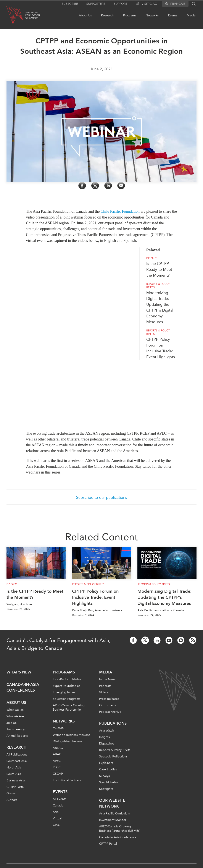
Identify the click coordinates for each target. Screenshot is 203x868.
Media (191, 15)
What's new (19, 672)
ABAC (57, 754)
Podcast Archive (110, 712)
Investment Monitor (113, 820)
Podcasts (105, 686)
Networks (152, 15)
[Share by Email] (121, 186)
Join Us (11, 723)
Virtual (57, 818)
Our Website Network (112, 803)
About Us (85, 15)
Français (178, 4)
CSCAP (58, 774)
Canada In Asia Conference (118, 837)
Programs (130, 15)
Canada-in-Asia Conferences (23, 687)
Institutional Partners (67, 780)
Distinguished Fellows (68, 741)
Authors (12, 800)
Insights (104, 737)
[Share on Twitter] (95, 186)
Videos (104, 692)
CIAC (56, 825)
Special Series (109, 782)
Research (107, 15)
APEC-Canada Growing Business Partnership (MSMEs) (120, 829)
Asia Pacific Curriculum (115, 813)
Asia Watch (107, 731)
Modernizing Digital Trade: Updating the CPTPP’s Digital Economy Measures (164, 597)
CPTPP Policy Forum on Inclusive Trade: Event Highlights (95, 597)
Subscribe (70, 4)
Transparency (16, 729)
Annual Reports (17, 736)
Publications (113, 723)
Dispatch (13, 584)
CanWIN (59, 728)
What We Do (15, 710)
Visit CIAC (146, 4)
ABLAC (58, 748)
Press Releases (109, 699)
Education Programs (67, 699)
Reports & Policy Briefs (88, 584)
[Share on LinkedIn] (108, 186)
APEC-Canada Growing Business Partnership (69, 707)
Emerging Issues (64, 692)
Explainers (106, 763)
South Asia (14, 774)
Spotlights (106, 789)
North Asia (14, 767)
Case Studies (108, 769)
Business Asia (16, 780)
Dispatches (107, 744)
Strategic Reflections (113, 756)
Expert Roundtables (66, 686)
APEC (57, 761)
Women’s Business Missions (71, 735)
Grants (11, 793)
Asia (56, 812)
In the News (107, 679)
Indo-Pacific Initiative (67, 679)
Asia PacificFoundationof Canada (33, 15)
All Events (60, 799)
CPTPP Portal (15, 787)
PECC (57, 767)
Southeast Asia (17, 761)
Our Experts (107, 705)
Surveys (104, 776)
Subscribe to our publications (102, 497)
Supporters (96, 4)
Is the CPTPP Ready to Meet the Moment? (35, 594)
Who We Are (15, 716)
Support (121, 4)
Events (173, 15)
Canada (58, 805)
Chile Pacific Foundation (120, 211)
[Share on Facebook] (82, 186)
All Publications (17, 755)
